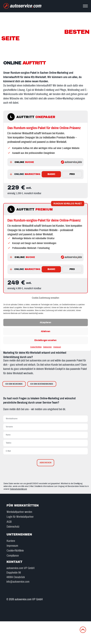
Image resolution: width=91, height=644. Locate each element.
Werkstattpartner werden (19, 512)
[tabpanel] (45, 190)
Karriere (11, 541)
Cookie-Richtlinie (36, 347)
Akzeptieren (45, 322)
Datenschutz (47, 347)
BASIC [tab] (51, 174)
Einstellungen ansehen (45, 340)
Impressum (57, 347)
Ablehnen (46, 331)
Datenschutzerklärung (18, 489)
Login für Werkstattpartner (20, 517)
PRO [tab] (72, 174)
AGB (9, 522)
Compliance (13, 556)
